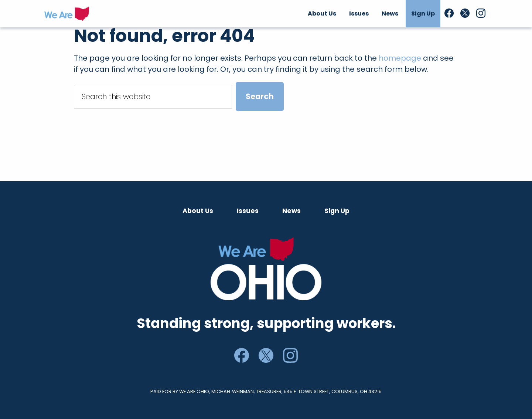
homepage (400, 58)
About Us (198, 211)
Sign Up (337, 211)
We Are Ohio (67, 14)
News (291, 211)
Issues (248, 211)
